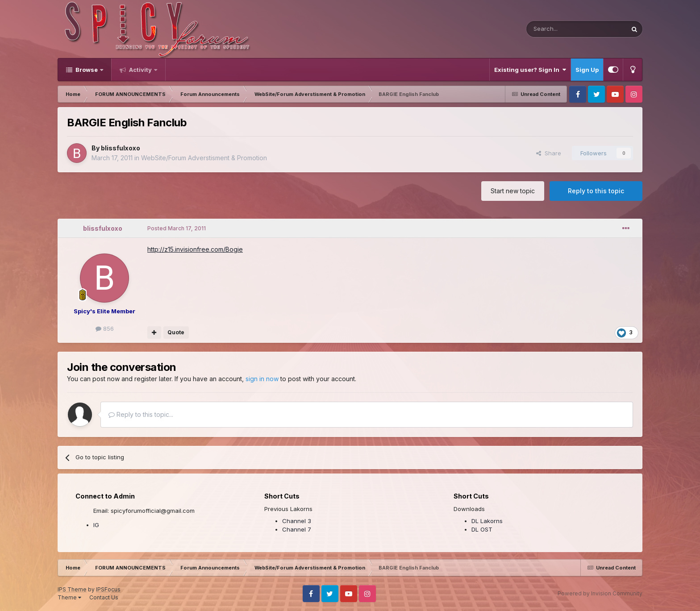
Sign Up (587, 70)
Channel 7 (297, 529)
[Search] (554, 29)
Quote (176, 332)
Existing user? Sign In (530, 70)
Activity (140, 70)
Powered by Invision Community (600, 593)
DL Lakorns (487, 521)
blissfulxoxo (121, 148)
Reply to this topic (596, 191)
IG (96, 525)
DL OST (482, 529)
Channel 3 (297, 521)
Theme (69, 597)
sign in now (262, 379)
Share (549, 153)
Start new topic (513, 191)
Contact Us (104, 597)
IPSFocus (108, 589)
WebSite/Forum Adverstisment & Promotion (204, 158)
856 (105, 328)
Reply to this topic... (141, 414)
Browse (87, 70)
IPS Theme (72, 589)
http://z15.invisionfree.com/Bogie (195, 249)
